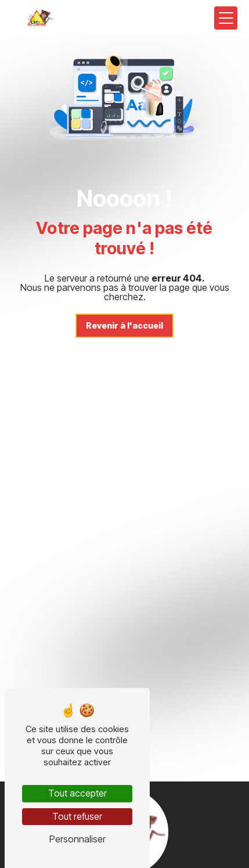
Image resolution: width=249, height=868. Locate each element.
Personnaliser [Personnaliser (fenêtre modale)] (77, 839)
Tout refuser (77, 816)
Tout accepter (77, 793)
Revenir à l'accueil (124, 325)
